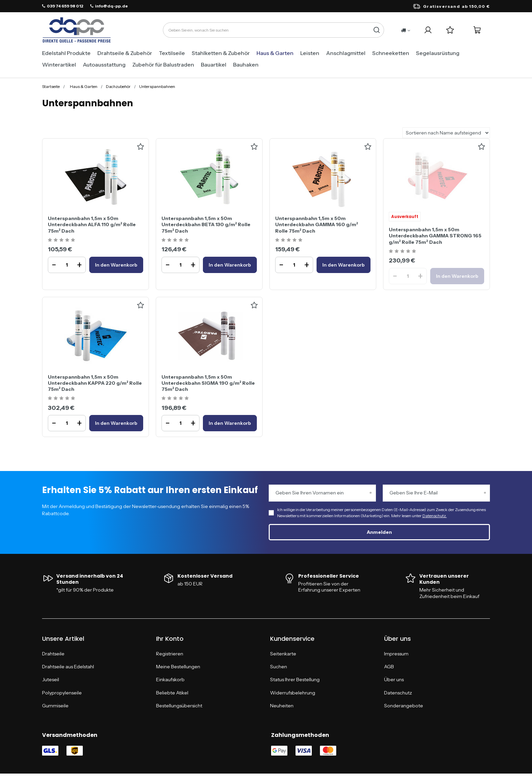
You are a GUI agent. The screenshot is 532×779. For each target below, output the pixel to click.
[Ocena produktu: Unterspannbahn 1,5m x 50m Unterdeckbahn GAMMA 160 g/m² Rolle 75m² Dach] (290, 240)
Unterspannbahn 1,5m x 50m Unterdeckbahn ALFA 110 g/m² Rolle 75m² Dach (92, 224)
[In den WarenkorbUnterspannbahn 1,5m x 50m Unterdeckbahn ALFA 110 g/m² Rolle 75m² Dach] (116, 265)
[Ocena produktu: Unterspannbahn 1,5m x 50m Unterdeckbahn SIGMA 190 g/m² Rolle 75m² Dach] (176, 398)
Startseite (51, 86)
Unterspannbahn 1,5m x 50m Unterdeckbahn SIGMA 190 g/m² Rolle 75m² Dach (208, 383)
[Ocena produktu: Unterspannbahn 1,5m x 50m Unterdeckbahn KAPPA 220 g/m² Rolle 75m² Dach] (62, 398)
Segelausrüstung (438, 53)
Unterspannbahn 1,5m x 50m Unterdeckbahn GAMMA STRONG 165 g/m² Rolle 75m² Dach (435, 236)
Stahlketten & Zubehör (221, 53)
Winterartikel (59, 65)
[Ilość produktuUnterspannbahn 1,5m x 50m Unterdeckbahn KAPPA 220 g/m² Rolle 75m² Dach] (67, 423)
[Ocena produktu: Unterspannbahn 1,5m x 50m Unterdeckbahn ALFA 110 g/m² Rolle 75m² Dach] (62, 240)
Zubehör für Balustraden (163, 65)
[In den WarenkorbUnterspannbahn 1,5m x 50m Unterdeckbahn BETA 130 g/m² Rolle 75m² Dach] (230, 265)
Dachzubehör (118, 86)
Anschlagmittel (346, 53)
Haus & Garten (275, 53)
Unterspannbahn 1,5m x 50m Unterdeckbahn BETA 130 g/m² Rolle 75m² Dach (206, 224)
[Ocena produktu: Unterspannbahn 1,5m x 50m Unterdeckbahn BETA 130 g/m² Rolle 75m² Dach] (176, 240)
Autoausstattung (104, 65)
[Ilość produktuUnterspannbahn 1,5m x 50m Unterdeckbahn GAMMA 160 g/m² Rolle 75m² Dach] (294, 265)
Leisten (310, 53)
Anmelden (379, 532)
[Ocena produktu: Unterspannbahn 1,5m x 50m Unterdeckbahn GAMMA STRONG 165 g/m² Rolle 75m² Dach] (403, 251)
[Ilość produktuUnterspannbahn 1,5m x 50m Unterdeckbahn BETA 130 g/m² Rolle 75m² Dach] (180, 265)
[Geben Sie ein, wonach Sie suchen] (273, 30)
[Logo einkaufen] (77, 30)
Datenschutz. (435, 516)
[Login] (428, 30)
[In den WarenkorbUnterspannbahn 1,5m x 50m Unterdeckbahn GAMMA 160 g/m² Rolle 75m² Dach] (344, 265)
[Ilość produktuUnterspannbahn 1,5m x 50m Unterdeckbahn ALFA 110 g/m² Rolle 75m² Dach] (67, 265)
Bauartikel (214, 65)
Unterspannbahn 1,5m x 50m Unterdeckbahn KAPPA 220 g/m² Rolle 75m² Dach (95, 383)
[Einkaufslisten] (450, 30)
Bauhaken (246, 65)
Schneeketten (391, 53)
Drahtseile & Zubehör (125, 53)
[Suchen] (376, 30)
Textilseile (172, 53)
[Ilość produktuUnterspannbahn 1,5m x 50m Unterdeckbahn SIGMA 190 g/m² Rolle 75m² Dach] (180, 423)
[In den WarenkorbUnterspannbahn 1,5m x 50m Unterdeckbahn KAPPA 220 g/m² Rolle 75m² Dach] (116, 423)
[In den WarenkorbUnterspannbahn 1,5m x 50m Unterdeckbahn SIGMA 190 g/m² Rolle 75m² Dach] (230, 423)
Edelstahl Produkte (66, 53)
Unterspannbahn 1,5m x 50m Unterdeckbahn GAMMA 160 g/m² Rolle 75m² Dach (317, 224)
